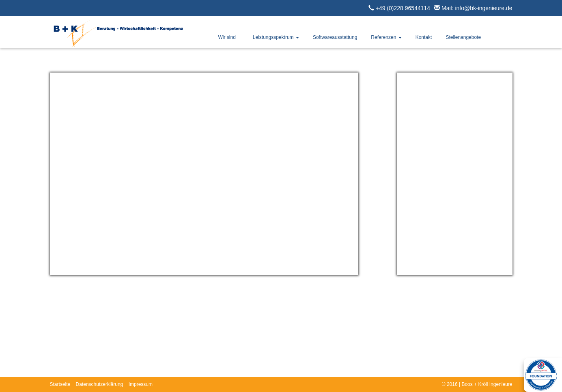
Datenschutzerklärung (100, 384)
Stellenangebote (463, 37)
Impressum (141, 384)
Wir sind (227, 37)
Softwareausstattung (335, 37)
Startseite (60, 384)
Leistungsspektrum (276, 37)
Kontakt (424, 37)
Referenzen (386, 37)
